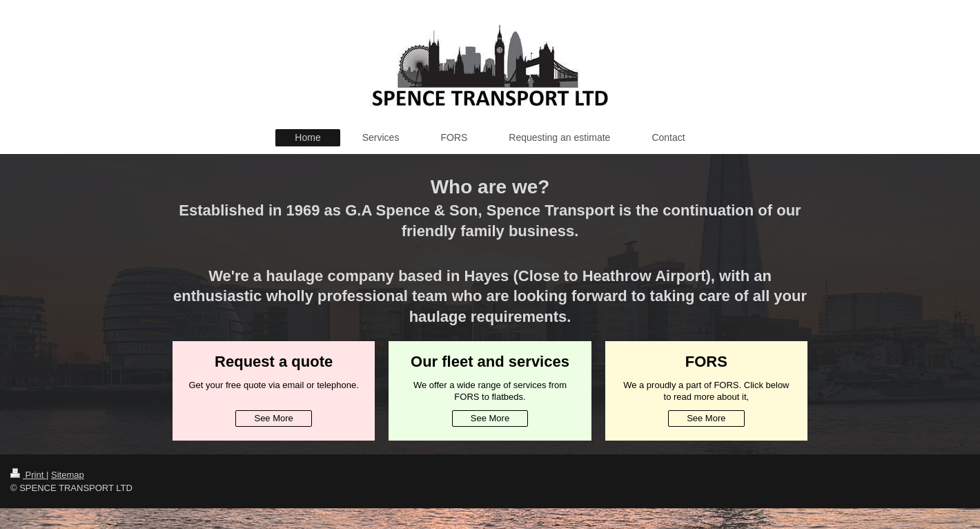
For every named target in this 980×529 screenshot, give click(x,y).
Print (28, 475)
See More (273, 418)
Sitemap (68, 475)
